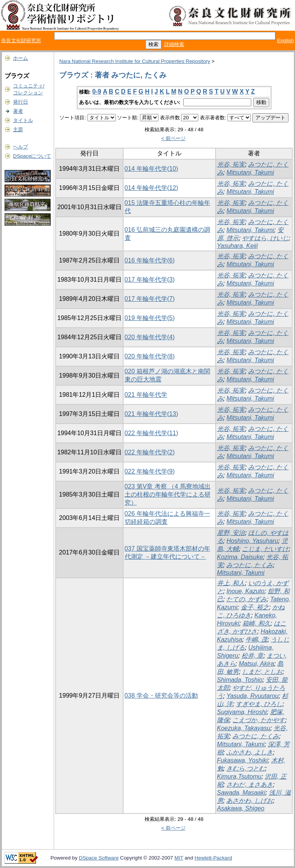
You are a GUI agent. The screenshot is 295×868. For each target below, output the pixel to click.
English (285, 40)
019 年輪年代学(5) (150, 318)
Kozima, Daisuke (240, 557)
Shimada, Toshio (240, 680)
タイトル (23, 120)
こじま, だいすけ (265, 549)
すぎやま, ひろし (259, 704)
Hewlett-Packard (213, 858)
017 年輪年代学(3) (150, 280)
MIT (179, 858)
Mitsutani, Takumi (250, 172)
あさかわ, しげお (250, 801)
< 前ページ (173, 138)
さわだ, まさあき (250, 785)
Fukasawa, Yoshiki (242, 760)
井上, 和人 (231, 583)
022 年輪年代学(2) (150, 452)
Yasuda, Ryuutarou (252, 696)
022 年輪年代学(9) (150, 471)
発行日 (21, 102)
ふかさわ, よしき (250, 752)
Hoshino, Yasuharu (252, 541)
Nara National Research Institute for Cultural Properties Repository (134, 61)
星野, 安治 (231, 533)
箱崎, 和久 (256, 623)
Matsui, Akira (256, 664)
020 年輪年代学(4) (150, 337)
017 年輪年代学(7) (150, 299)
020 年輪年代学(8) (150, 356)
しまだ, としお (262, 672)
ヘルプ (21, 147)
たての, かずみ (246, 599)
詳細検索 (174, 44)
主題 (18, 130)
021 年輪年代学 (146, 395)
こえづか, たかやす (259, 720)
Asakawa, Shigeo (241, 808)
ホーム (21, 58)
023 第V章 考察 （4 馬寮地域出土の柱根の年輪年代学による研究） (168, 494)
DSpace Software (99, 858)
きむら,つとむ (246, 768)
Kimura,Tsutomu (239, 776)
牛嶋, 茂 (256, 639)
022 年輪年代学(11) (152, 433)
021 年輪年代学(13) (152, 414)
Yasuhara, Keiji (237, 246)
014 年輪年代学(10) (152, 169)
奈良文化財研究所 (21, 40)
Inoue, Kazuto (245, 591)
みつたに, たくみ (250, 565)
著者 (18, 111)
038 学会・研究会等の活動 (161, 696)
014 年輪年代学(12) (152, 188)
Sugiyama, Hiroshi (242, 712)
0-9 (97, 92)
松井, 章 (253, 656)
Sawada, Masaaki (241, 793)
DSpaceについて (32, 156)
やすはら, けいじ (265, 238)
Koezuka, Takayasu (244, 728)
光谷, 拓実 (231, 164)
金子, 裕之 (255, 607)
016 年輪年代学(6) (150, 260)
